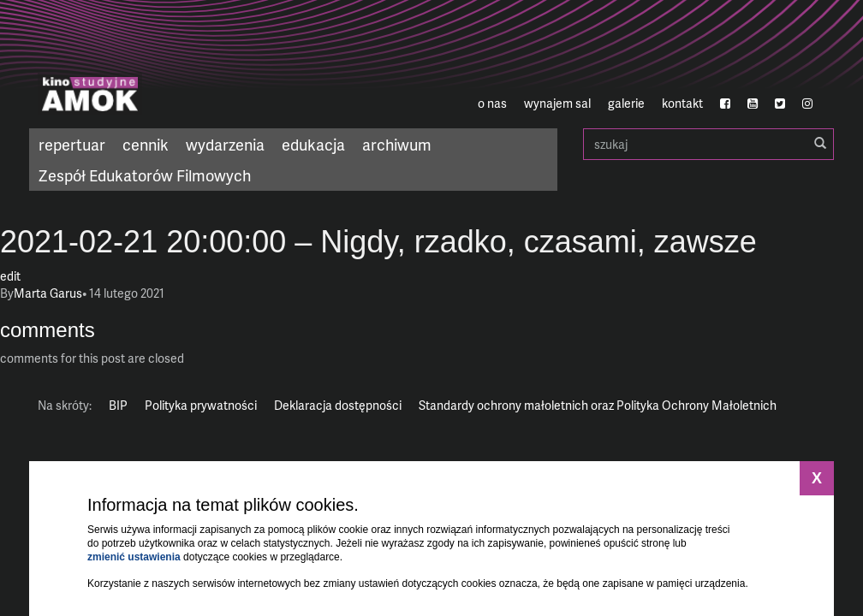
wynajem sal (557, 103)
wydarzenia (225, 144)
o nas (492, 103)
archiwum (397, 144)
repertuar (72, 144)
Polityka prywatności (201, 405)
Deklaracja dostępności (338, 405)
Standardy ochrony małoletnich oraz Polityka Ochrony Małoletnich (598, 405)
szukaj (708, 144)
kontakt (682, 103)
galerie (626, 103)
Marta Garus (48, 293)
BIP (118, 405)
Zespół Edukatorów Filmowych (145, 175)
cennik (146, 144)
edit (10, 276)
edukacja (313, 144)
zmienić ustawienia (134, 557)
